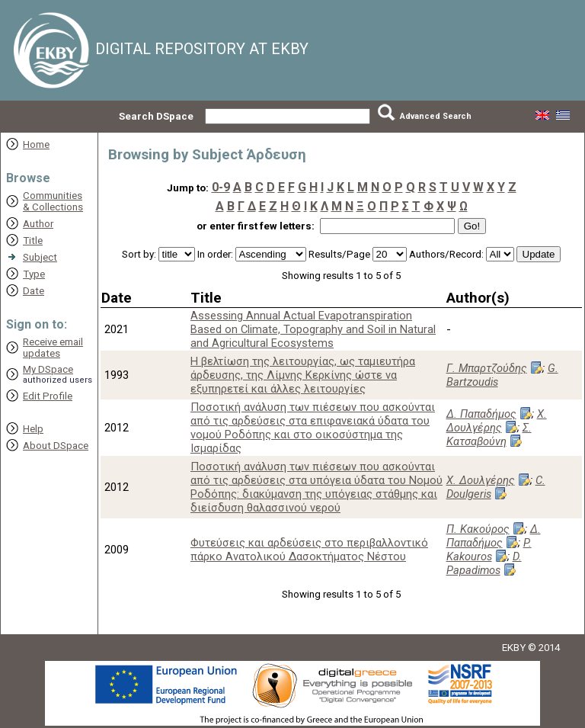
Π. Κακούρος (478, 529)
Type (34, 274)
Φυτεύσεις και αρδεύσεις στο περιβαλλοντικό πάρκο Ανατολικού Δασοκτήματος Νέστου (309, 550)
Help (33, 429)
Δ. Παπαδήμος (481, 414)
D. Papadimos (484, 563)
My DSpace (48, 369)
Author (38, 224)
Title (33, 241)
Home (36, 144)
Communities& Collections (53, 201)
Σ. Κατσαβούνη (489, 435)
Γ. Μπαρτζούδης (487, 368)
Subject (40, 257)
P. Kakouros (489, 550)
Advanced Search (436, 116)
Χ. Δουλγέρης (497, 421)
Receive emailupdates (53, 348)
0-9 (221, 187)
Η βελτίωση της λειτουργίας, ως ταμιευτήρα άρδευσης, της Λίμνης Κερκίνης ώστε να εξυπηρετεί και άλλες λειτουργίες (303, 375)
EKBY (514, 648)
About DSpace (56, 446)
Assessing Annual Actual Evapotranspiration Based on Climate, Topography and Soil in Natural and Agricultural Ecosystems (313, 329)
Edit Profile (48, 396)
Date (34, 291)
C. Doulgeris (496, 487)
